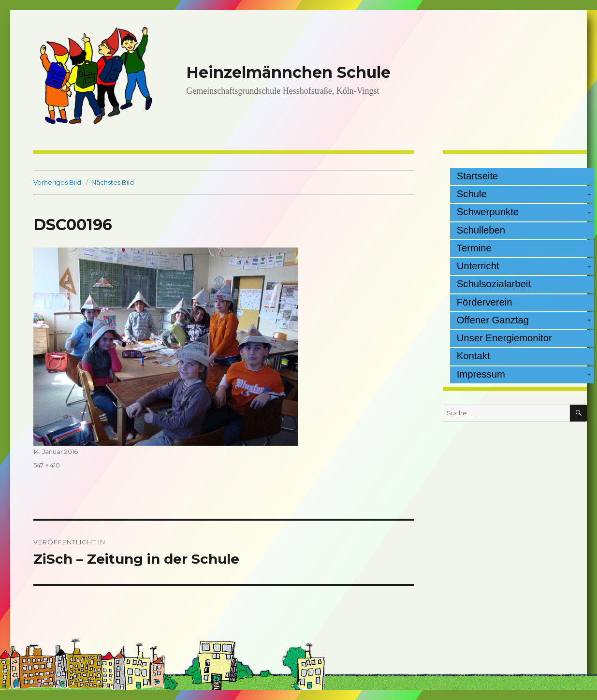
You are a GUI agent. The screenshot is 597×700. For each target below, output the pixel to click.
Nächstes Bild (113, 182)
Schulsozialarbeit (494, 284)
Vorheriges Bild (57, 182)
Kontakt (473, 356)
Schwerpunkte (488, 212)
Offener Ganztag (493, 320)
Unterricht (478, 266)
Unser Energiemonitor (504, 338)
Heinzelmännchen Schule (288, 72)
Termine (474, 248)
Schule (472, 194)
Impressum (481, 374)
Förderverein (485, 302)
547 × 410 (47, 465)
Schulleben (481, 230)
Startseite (478, 176)
